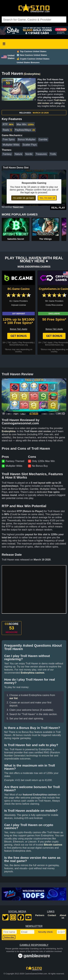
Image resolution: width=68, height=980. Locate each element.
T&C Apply (12, 342)
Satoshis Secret (16, 239)
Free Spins (9, 139)
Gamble (43, 139)
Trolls (53, 154)
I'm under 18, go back (23, 198)
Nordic (29, 154)
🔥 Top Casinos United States (32, 51)
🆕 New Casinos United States (32, 55)
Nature (18, 154)
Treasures (41, 154)
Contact (52, 915)
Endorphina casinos (33, 673)
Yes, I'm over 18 (47, 198)
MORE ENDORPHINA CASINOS (34, 266)
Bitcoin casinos (53, 845)
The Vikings (46, 239)
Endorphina (32, 74)
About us (63, 917)
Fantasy (7, 154)
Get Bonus (19, 336)
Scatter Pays (30, 145)
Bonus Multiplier (27, 139)
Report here (18, 207)
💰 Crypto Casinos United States (33, 59)
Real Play (58, 208)
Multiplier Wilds (11, 145)
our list (14, 698)
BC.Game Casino (19, 289)
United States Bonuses (28, 62)
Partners (40, 915)
